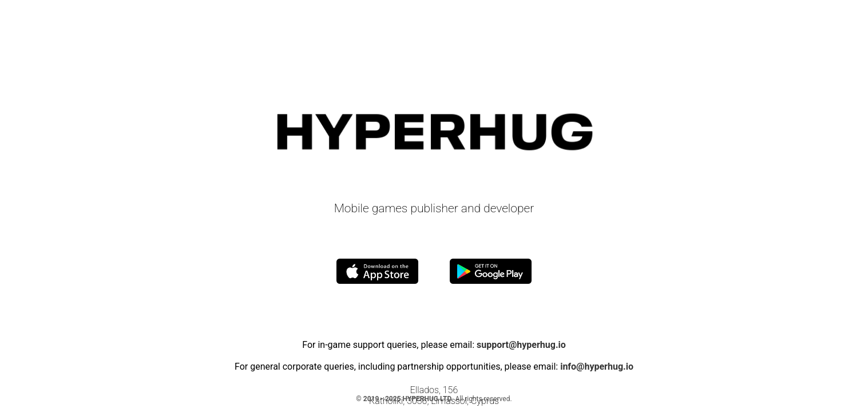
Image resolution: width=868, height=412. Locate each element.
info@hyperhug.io (597, 367)
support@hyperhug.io (521, 345)
